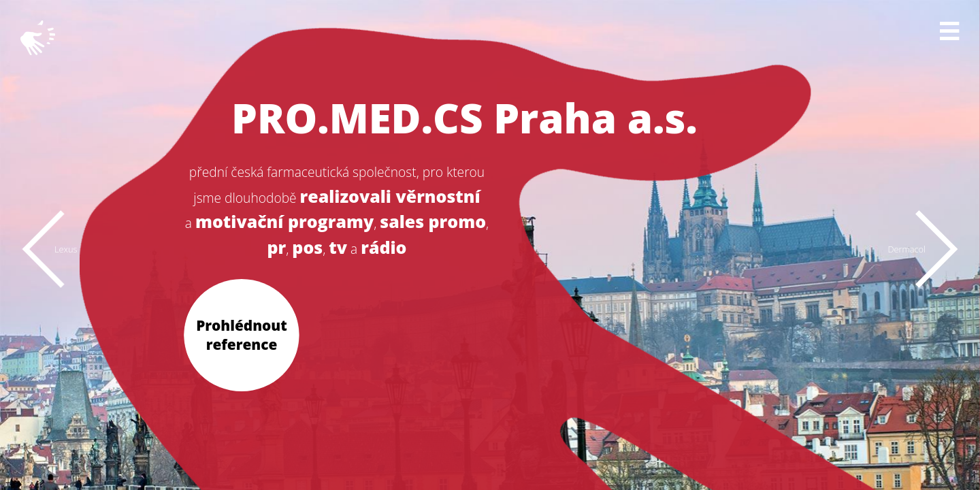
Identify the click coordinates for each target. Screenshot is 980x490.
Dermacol (906, 249)
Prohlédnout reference (242, 334)
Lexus (66, 249)
